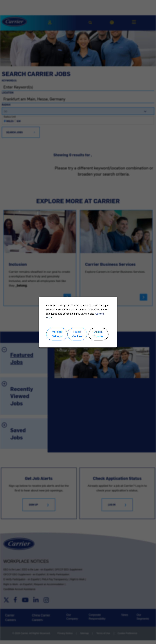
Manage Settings (57, 334)
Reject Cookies (77, 334)
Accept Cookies (98, 334)
